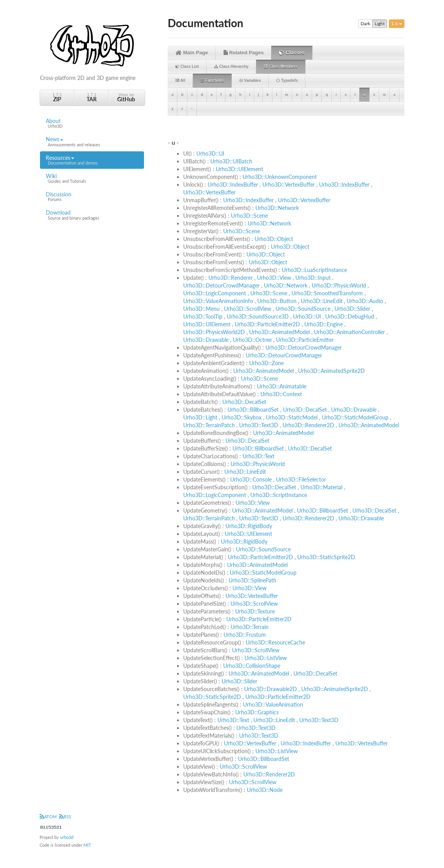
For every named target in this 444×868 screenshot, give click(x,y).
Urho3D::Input (313, 278)
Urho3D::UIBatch (231, 161)
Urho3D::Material (321, 487)
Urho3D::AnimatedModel (279, 332)
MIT (87, 845)
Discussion (92, 197)
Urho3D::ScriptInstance (279, 495)
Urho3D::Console (251, 479)
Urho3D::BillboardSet (253, 410)
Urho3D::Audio (365, 301)
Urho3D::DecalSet (244, 402)
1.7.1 (57, 97)
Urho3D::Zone (266, 363)
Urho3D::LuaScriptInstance (314, 270)
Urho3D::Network (277, 208)
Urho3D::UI (210, 153)
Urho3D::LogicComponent (215, 293)
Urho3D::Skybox (242, 417)
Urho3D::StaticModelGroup (355, 417)
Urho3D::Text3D (259, 425)
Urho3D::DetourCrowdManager (221, 285)
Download (92, 215)
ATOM (48, 817)
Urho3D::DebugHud (350, 316)
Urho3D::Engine (323, 324)
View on (126, 97)
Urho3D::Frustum (245, 635)
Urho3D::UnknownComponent (280, 177)
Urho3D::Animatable (282, 386)
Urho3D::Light (200, 417)
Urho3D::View (274, 278)
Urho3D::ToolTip (203, 316)
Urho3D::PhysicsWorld (339, 285)
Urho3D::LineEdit (322, 301)
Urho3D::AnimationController (349, 332)
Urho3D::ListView (266, 658)
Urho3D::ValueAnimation (273, 704)
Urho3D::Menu (201, 309)
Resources (92, 160)
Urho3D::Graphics (257, 712)
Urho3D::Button (277, 301)
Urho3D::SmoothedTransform (327, 293)
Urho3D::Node (265, 790)
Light (380, 24)
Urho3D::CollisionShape (252, 666)
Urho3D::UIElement (239, 169)
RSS (65, 817)
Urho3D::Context (281, 394)
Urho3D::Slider (352, 309)
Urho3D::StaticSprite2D (326, 557)
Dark (365, 24)
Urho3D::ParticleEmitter (305, 340)
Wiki (92, 178)
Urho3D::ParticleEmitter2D (267, 324)
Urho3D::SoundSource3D (258, 316)
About (92, 123)
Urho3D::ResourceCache (275, 642)
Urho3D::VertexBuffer (289, 185)
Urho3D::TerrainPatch (209, 425)
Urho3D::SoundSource (303, 309)
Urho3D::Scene (249, 216)
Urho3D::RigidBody (249, 526)
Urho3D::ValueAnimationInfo (218, 301)
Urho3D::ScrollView (248, 309)
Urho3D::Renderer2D (308, 425)
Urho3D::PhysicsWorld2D (214, 332)
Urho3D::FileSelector (301, 479)
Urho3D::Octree (252, 340)
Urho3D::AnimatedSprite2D (331, 371)
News (92, 142)
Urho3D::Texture (255, 611)
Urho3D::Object (274, 239)
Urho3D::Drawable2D (271, 689)
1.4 (397, 23)
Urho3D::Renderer (231, 278)
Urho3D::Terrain (250, 627)
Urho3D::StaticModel (292, 417)
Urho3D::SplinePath (252, 580)
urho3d (67, 837)
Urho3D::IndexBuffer (233, 185)
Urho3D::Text (258, 456)
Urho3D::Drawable (206, 340)
